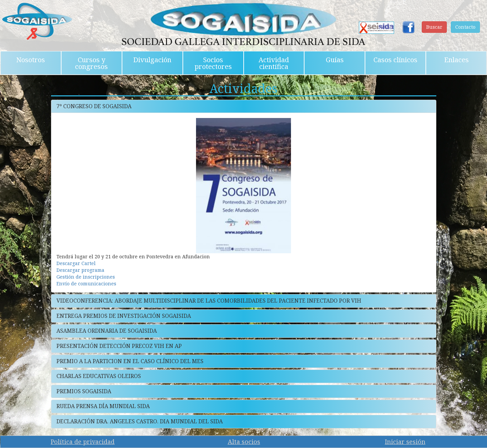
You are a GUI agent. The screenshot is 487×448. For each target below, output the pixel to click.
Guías (335, 60)
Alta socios (244, 442)
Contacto (465, 27)
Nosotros (31, 60)
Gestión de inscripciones (86, 277)
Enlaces (456, 60)
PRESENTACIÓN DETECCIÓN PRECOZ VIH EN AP (119, 346)
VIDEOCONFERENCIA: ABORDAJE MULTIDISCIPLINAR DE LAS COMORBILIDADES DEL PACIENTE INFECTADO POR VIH (209, 301)
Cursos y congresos (91, 63)
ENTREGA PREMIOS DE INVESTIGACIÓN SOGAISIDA (124, 316)
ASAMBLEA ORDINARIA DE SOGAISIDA (107, 331)
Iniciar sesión (405, 442)
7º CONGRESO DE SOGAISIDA (94, 106)
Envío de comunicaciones (86, 284)
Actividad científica (274, 63)
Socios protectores (213, 63)
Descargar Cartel (76, 263)
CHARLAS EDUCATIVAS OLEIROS (99, 376)
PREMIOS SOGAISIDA (84, 391)
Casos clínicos (395, 60)
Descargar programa (80, 270)
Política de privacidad (83, 442)
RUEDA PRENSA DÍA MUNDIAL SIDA (103, 406)
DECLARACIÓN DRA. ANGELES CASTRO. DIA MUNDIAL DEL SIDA (140, 421)
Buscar (434, 27)
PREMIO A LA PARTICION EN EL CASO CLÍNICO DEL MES (130, 361)
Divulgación (152, 60)
